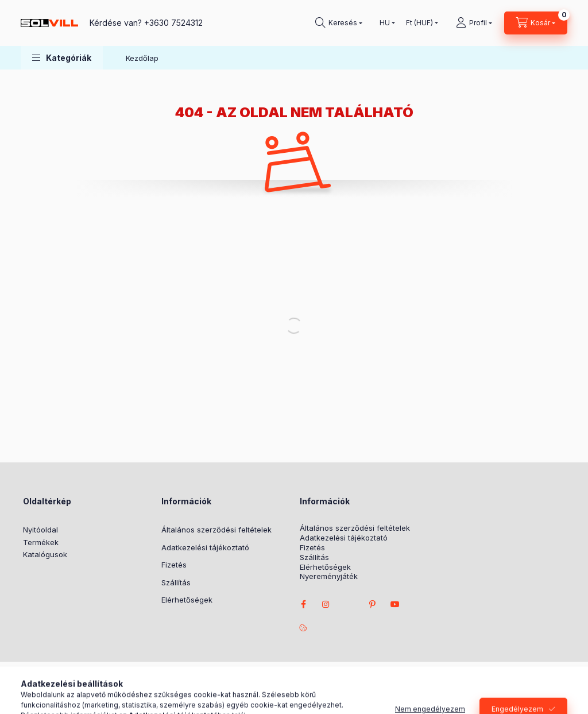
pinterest (372, 604)
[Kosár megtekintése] (536, 23)
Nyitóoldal (40, 530)
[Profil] (474, 23)
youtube (395, 604)
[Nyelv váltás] (385, 23)
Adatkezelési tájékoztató (205, 547)
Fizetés (174, 565)
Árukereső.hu (270, 688)
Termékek (41, 542)
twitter (349, 604)
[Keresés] (339, 23)
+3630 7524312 (173, 23)
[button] (62, 58)
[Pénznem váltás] (419, 23)
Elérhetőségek (187, 600)
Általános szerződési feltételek (216, 530)
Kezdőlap (142, 58)
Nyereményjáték (329, 576)
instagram (326, 604)
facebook (303, 604)
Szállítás (176, 582)
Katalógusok (45, 554)
